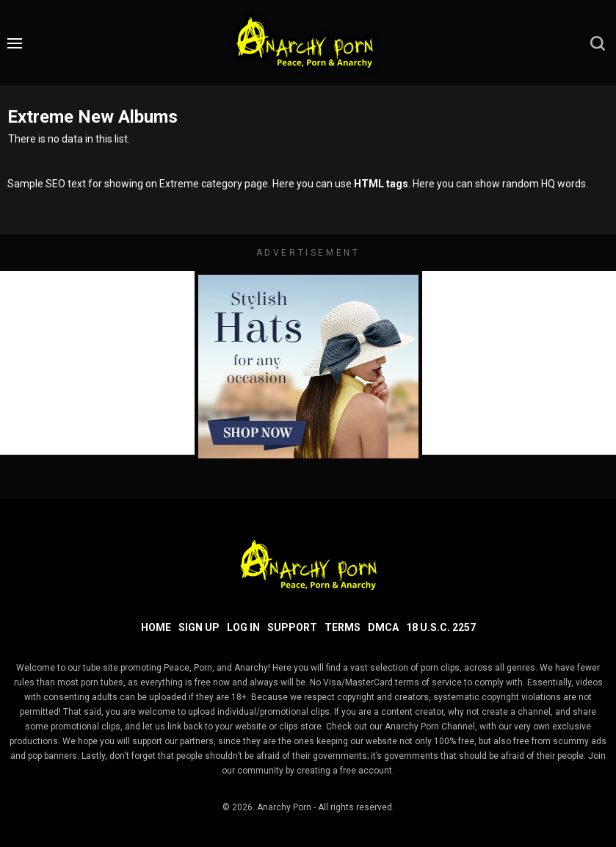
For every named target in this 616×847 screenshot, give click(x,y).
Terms (343, 627)
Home (156, 627)
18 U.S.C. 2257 (441, 627)
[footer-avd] (308, 367)
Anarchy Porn (284, 807)
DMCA (383, 627)
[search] (598, 43)
